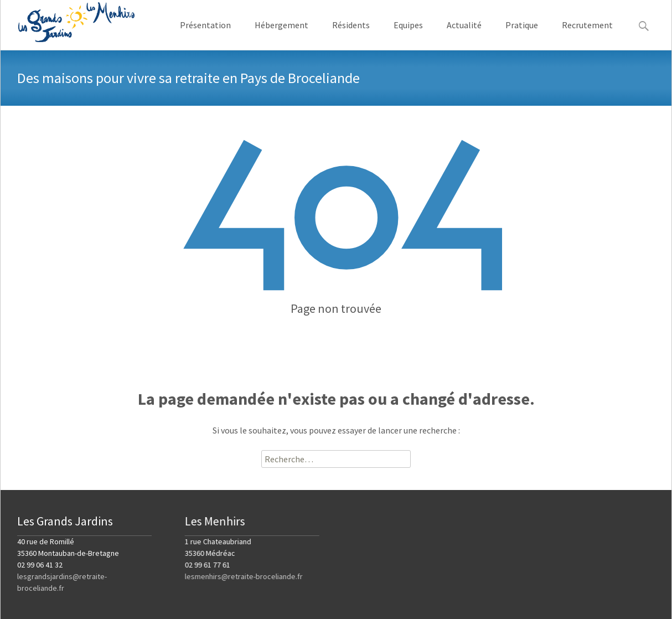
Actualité (464, 35)
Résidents (351, 35)
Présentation (205, 35)
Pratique (522, 35)
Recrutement (587, 35)
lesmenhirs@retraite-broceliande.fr (244, 576)
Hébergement (281, 35)
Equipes (408, 35)
